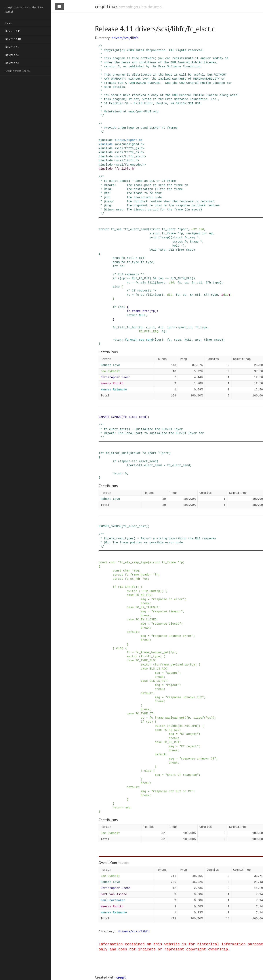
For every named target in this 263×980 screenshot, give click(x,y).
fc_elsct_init (117, 453)
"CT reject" (189, 747)
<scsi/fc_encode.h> (130, 165)
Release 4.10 (13, 39)
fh (156, 575)
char (113, 563)
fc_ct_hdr (133, 579)
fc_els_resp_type (134, 563)
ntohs (173, 726)
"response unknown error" (172, 636)
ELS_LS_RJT (141, 279)
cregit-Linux (106, 6)
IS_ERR (125, 587)
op (211, 234)
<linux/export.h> (128, 140)
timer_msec (185, 250)
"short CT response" (182, 775)
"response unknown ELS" (185, 697)
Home (9, 23)
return (132, 315)
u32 (194, 229)
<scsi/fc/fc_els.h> (130, 157)
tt (135, 461)
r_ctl (140, 258)
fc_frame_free (138, 311)
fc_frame (169, 234)
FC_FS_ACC (171, 730)
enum (116, 258)
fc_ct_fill (144, 295)
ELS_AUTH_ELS (181, 279)
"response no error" (168, 599)
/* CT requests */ (142, 291)
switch (132, 591)
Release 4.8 (12, 55)
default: (134, 632)
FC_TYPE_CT (144, 714)
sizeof (199, 718)
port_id (185, 328)
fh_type (147, 262)
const (103, 563)
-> (178, 328)
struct (104, 229)
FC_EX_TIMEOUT (147, 607)
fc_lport (169, 229)
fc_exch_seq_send (139, 340)
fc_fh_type (130, 262)
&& (155, 279)
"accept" (172, 673)
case (130, 595)
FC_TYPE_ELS (145, 661)
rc (121, 266)
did (201, 229)
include (107, 140)
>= (128, 279)
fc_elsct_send (136, 229)
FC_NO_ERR (143, 595)
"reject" (172, 685)
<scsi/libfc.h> (127, 161)
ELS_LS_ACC (158, 669)
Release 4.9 (12, 47)
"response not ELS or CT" (172, 791)
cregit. (121, 977)
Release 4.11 (13, 31)
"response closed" (166, 624)
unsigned (193, 234)
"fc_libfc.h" (125, 169)
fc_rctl (128, 258)
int (205, 234)
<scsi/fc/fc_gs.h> (129, 148)
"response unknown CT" (198, 759)
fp (181, 234)
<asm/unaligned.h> (129, 144)
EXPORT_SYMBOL (110, 417)
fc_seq (116, 229)
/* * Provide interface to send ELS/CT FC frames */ (138, 128)
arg (163, 250)
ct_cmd (192, 726)
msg (136, 571)
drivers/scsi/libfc (125, 38)
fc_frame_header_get (152, 653)
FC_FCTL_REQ (149, 332)
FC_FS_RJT (171, 742)
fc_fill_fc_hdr (125, 328)
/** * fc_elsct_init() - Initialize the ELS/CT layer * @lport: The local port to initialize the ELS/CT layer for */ (151, 431)
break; (146, 603)
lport (184, 229)
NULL (142, 315)
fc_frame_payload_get (167, 718)
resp (165, 238)
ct (146, 579)
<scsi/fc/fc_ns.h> (129, 152)
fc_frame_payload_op (171, 665)
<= (167, 279)
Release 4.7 (12, 63)
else (116, 287)
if (114, 279)
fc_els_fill (145, 283)
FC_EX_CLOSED (146, 620)
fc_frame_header (138, 575)
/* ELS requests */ (128, 275)
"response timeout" (167, 612)
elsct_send (148, 461)
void (153, 238)
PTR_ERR (149, 591)
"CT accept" (189, 734)
